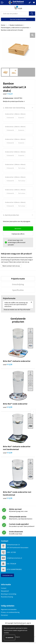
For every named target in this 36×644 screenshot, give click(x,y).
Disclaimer (4, 615)
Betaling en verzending (9, 594)
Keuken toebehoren (16, 25)
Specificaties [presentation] (18, 290)
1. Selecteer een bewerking (14, 108)
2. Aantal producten (11, 215)
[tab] (18, 279)
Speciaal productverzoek (18, 19)
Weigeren (18, 637)
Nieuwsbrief (5, 591)
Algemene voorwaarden (9, 609)
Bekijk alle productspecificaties (14, 101)
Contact (4, 588)
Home (3, 25)
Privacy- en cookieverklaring (10, 612)
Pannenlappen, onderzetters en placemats (15, 28)
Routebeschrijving (7, 597)
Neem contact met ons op (11, 266)
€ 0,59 (8, 364)
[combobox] (15, 14)
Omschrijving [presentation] (18, 284)
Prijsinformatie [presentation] (18, 279)
